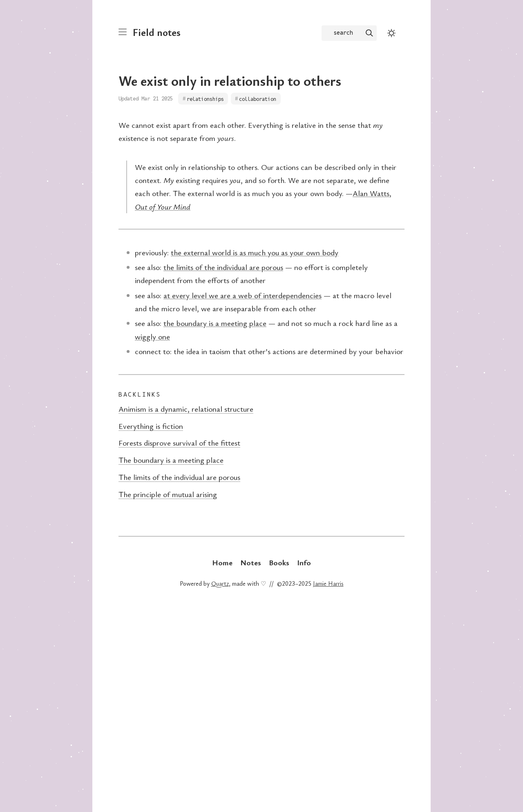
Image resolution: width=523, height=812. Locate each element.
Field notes (157, 32)
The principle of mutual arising (168, 494)
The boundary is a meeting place (171, 460)
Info (304, 562)
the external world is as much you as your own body (255, 252)
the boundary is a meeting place (215, 323)
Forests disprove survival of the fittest (179, 443)
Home (222, 562)
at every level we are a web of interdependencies (243, 295)
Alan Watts (371, 193)
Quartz (220, 583)
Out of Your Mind (163, 206)
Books (279, 562)
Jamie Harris (328, 583)
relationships (205, 99)
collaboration (258, 99)
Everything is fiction (151, 426)
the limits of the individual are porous (223, 267)
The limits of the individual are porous (179, 477)
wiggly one (152, 336)
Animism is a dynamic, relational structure (186, 409)
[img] (369, 33)
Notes (251, 562)
